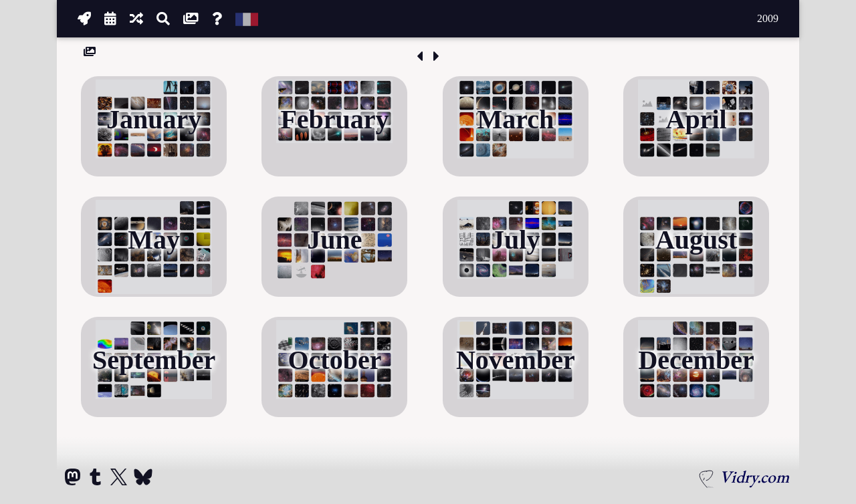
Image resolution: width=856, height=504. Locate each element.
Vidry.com (754, 477)
